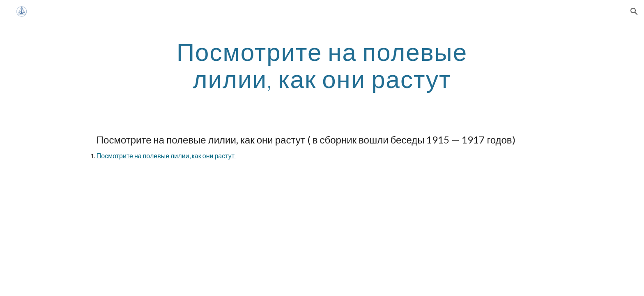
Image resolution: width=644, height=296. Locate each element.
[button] (634, 12)
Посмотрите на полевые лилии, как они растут (166, 156)
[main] (322, 65)
